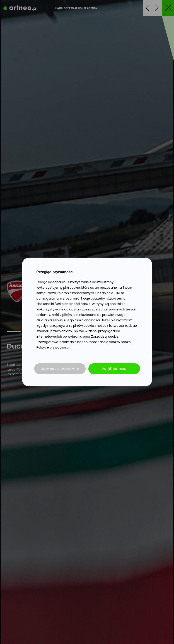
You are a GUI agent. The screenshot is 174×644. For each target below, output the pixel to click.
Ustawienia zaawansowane (60, 369)
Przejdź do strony (114, 369)
